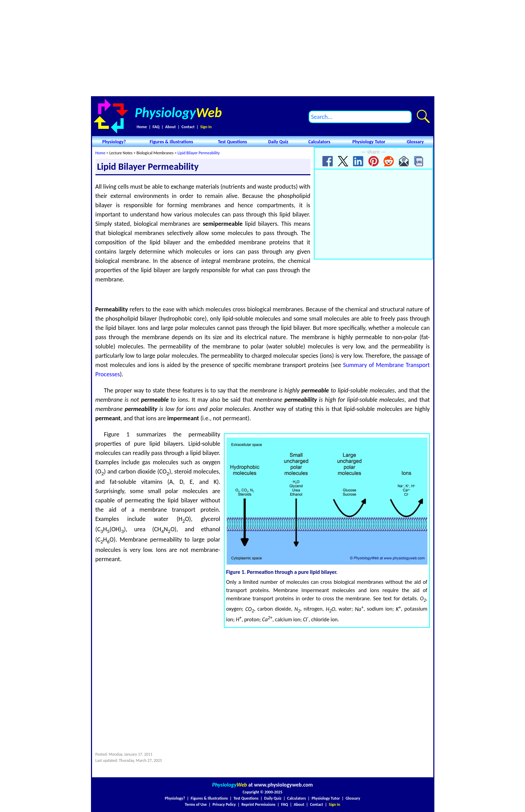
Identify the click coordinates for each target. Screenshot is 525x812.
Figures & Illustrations (171, 142)
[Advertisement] (263, 48)
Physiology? (114, 142)
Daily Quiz (278, 142)
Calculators (319, 142)
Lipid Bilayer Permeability (199, 153)
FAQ (156, 127)
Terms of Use (196, 804)
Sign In (206, 127)
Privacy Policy (224, 804)
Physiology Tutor (369, 142)
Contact (188, 127)
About (170, 127)
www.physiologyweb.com (283, 785)
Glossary (415, 142)
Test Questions (233, 142)
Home (142, 127)
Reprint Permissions (258, 804)
